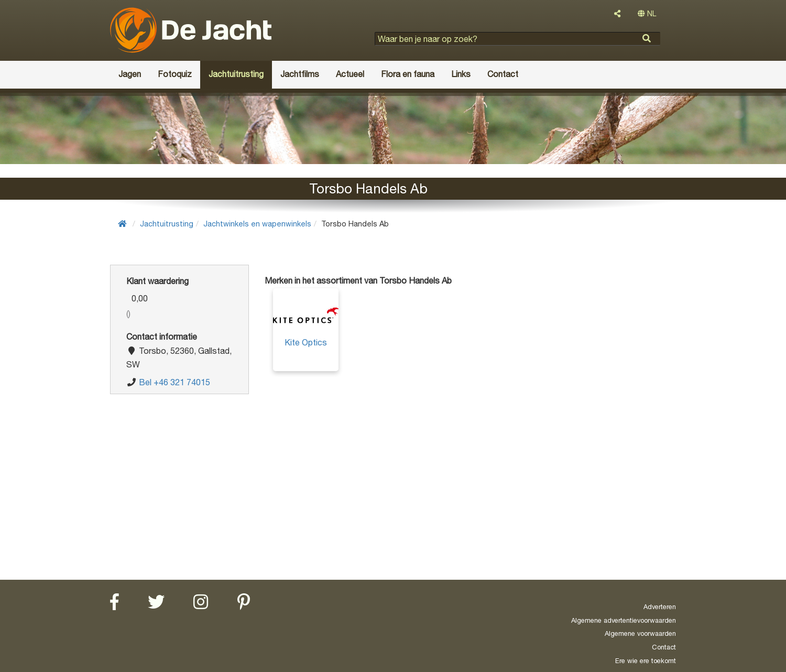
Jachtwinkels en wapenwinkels (257, 224)
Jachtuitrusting (167, 224)
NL (647, 14)
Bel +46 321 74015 (174, 382)
